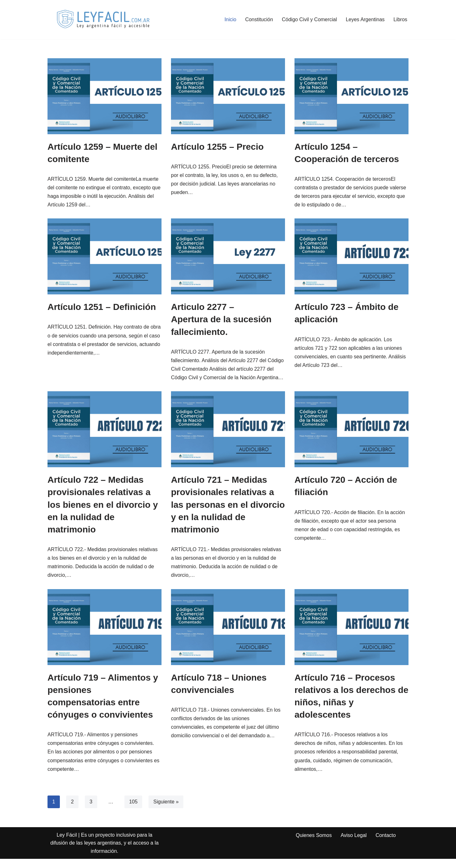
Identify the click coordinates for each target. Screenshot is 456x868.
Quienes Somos (314, 844)
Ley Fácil (67, 844)
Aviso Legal (354, 844)
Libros (400, 19)
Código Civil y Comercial (309, 19)
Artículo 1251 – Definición (102, 307)
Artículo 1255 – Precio (217, 147)
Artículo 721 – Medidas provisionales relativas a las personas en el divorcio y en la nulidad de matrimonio (228, 513)
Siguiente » (166, 811)
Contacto (386, 844)
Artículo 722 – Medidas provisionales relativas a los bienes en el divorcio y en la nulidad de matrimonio (103, 513)
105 (133, 811)
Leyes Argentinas (365, 19)
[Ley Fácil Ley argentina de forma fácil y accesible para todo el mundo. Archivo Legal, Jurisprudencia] (103, 20)
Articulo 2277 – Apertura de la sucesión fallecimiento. (221, 320)
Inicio (230, 19)
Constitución (259, 19)
